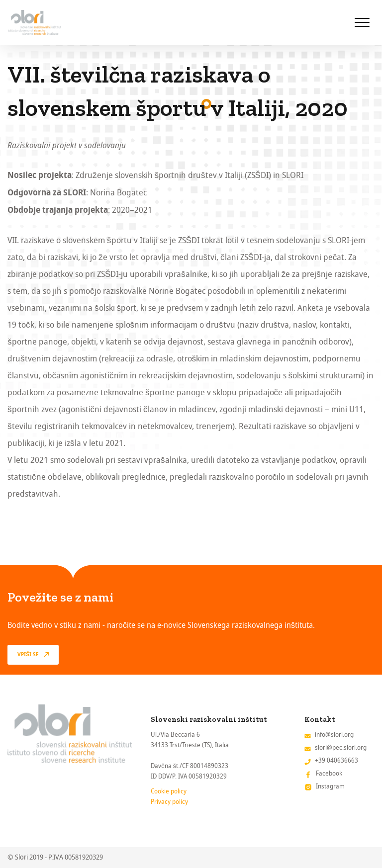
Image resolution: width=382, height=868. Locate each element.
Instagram (330, 786)
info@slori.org (334, 735)
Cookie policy (169, 791)
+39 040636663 (336, 760)
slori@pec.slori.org (341, 747)
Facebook (329, 773)
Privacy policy (169, 802)
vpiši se (28, 655)
